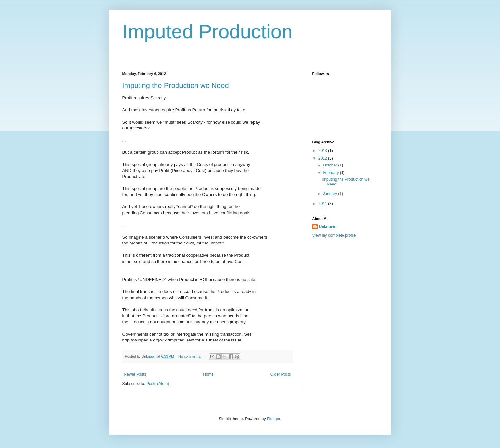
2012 (323, 158)
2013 (323, 151)
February (331, 173)
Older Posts (281, 374)
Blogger (274, 419)
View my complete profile (334, 235)
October (330, 165)
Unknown (328, 227)
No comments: (190, 356)
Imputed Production (208, 32)
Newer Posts (135, 374)
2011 (323, 204)
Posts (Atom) (158, 384)
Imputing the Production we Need (176, 85)
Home (208, 374)
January (330, 194)
